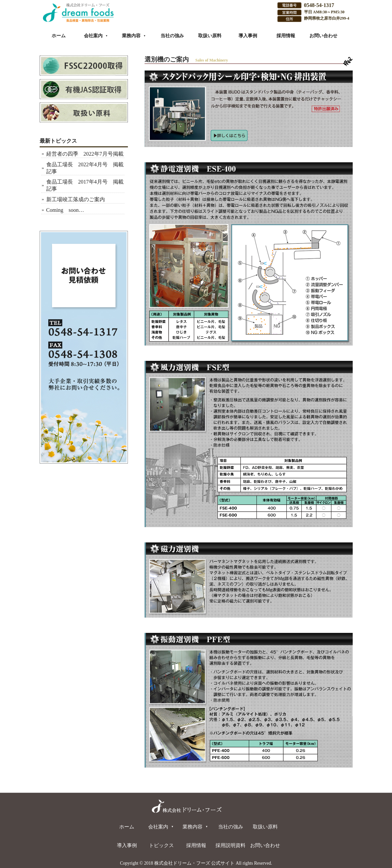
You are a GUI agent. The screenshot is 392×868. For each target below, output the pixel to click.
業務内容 (134, 36)
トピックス (161, 845)
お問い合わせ (323, 36)
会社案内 (96, 36)
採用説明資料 (230, 845)
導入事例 (248, 36)
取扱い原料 (210, 36)
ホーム (59, 36)
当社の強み (172, 36)
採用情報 (286, 36)
